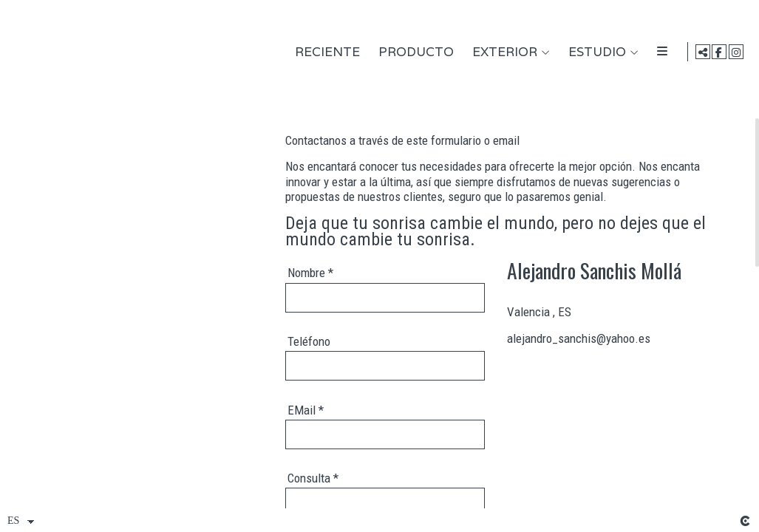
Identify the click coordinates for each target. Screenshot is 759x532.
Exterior (503, 52)
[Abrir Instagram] (736, 52)
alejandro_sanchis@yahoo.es (579, 338)
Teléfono (309, 341)
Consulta (313, 478)
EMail (306, 410)
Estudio (595, 52)
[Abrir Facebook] (719, 52)
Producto (414, 52)
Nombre (310, 273)
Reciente (325, 52)
